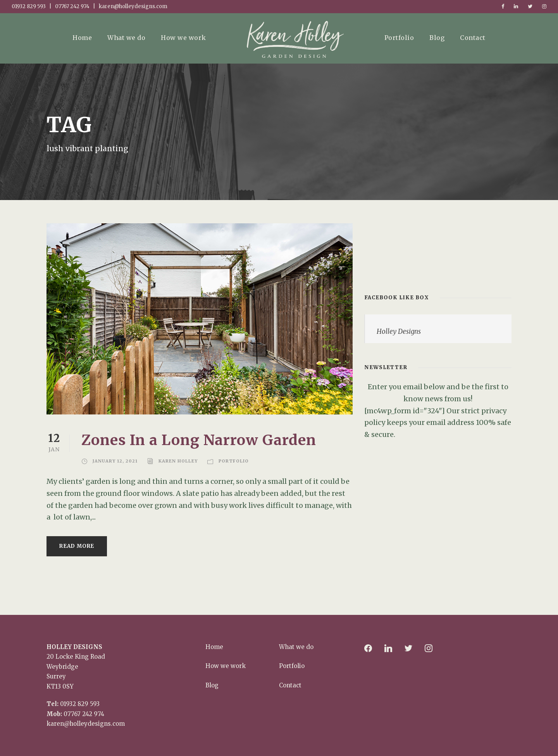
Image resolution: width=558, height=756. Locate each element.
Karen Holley (178, 461)
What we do (126, 38)
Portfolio (399, 38)
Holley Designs (399, 331)
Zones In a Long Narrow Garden (199, 440)
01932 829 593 (80, 704)
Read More (77, 546)
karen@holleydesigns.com (86, 724)
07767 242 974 (84, 714)
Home (82, 38)
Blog (437, 38)
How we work (183, 38)
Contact (473, 38)
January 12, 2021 (115, 461)
